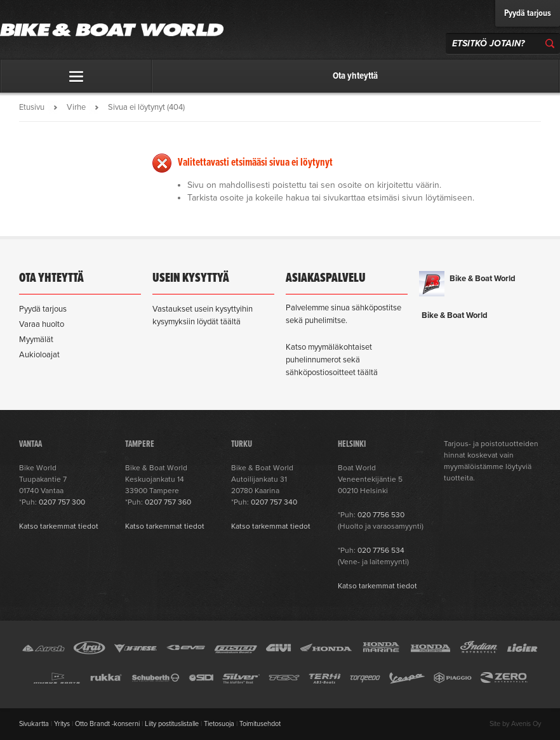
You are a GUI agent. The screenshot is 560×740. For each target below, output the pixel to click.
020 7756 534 (381, 550)
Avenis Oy (526, 724)
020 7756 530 (381, 515)
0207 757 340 (274, 502)
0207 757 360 (168, 502)
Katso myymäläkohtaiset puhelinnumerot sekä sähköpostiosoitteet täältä (332, 360)
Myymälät (36, 340)
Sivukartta (34, 724)
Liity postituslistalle (172, 724)
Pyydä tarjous (528, 13)
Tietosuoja (219, 724)
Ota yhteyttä (355, 76)
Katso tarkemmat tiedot (59, 526)
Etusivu (32, 107)
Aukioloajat (39, 355)
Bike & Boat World (483, 279)
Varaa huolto (42, 324)
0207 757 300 (62, 502)
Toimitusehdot (260, 724)
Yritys (62, 724)
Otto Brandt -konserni (107, 724)
